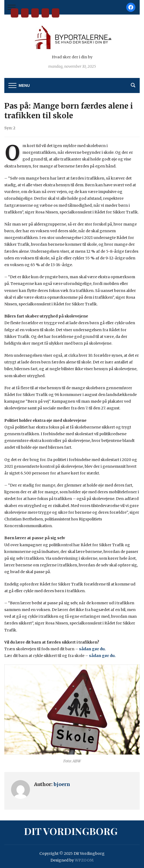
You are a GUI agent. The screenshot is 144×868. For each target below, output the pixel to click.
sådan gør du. (93, 649)
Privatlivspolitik (56, 13)
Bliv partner (25, 13)
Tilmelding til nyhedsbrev (45, 13)
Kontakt (35, 13)
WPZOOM (84, 860)
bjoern (62, 784)
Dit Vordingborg (15, 13)
